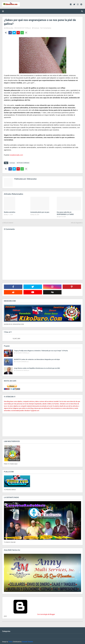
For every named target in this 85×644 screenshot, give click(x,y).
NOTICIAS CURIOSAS (23, 163)
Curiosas (37, 28)
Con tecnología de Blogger (29, 614)
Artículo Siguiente (76, 222)
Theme (10, 641)
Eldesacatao (10, 28)
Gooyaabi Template (27, 641)
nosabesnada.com (16, 155)
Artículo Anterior (8, 222)
